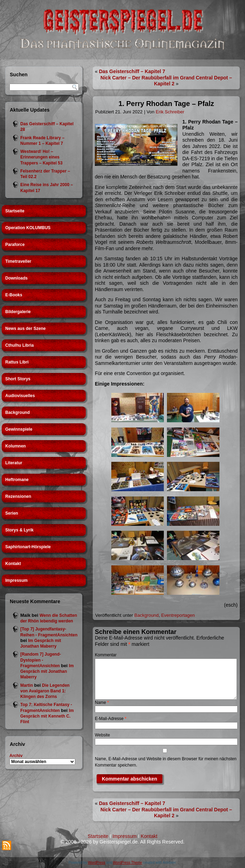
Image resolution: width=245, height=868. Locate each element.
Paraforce (15, 245)
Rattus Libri (17, 362)
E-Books (14, 295)
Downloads (16, 278)
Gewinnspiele (19, 429)
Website (102, 735)
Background (17, 412)
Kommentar (106, 655)
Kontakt (13, 564)
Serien (12, 513)
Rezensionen (18, 496)
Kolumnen (16, 446)
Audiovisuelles (20, 396)
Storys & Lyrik (19, 530)
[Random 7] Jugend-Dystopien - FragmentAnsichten (41, 660)
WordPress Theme (128, 863)
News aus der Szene (25, 329)
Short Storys (18, 379)
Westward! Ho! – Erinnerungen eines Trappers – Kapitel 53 (41, 157)
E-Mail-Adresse (111, 719)
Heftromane (17, 480)
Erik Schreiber (170, 112)
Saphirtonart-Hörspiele (28, 547)
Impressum (16, 580)
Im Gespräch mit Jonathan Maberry (47, 672)
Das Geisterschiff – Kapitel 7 (132, 71)
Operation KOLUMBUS (28, 228)
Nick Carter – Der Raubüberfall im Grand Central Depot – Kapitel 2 (166, 81)
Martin (27, 685)
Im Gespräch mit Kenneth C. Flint (47, 716)
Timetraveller (18, 261)
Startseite (15, 211)
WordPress (96, 863)
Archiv (16, 756)
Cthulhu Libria (19, 345)
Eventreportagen (178, 615)
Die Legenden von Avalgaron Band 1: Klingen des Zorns (45, 691)
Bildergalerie (18, 312)
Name (102, 703)
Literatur (14, 463)
